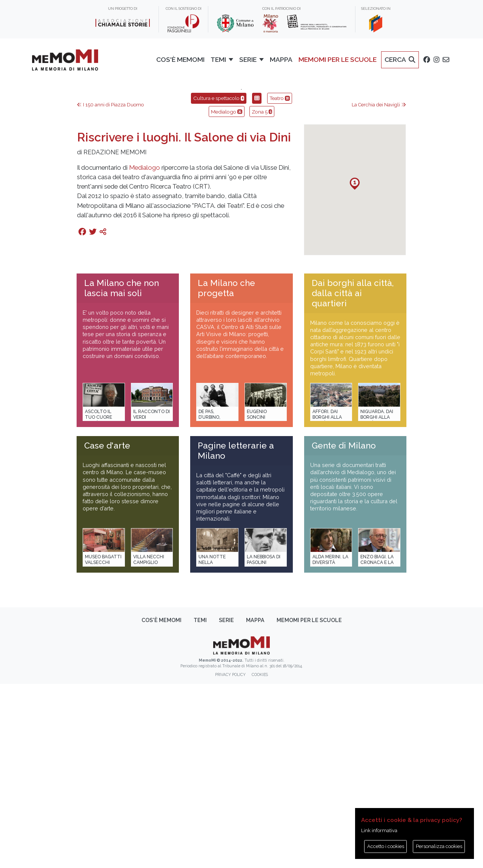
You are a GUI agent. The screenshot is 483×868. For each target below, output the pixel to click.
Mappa (255, 804)
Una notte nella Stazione (212, 747)
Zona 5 (262, 296)
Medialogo (227, 296)
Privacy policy (230, 859)
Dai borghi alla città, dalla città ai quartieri (353, 477)
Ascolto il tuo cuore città (98, 601)
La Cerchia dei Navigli (379, 289)
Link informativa (379, 830)
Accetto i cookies (386, 846)
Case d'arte (107, 630)
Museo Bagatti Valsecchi (103, 744)
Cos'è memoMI (162, 804)
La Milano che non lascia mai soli (122, 472)
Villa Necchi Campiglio (149, 744)
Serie (226, 804)
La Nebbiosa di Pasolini (264, 744)
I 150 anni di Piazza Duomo (110, 289)
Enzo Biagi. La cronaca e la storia (377, 747)
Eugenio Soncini (257, 598)
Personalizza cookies (439, 846)
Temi (200, 804)
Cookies (260, 859)
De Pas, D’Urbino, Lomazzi (209, 601)
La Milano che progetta (226, 472)
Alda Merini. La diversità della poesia (330, 747)
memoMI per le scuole (309, 804)
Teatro (280, 282)
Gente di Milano (344, 630)
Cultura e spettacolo (219, 282)
